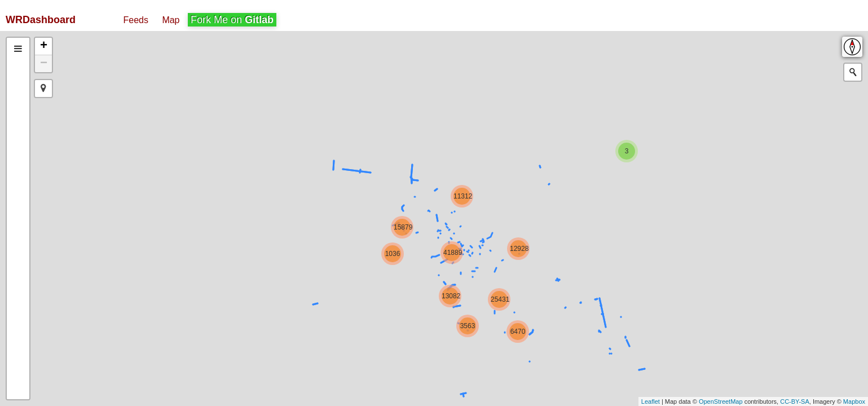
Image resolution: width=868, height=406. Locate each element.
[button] (43, 89)
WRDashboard (41, 20)
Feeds (135, 20)
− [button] (44, 64)
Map (171, 20)
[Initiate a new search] (853, 72)
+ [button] (44, 46)
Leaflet (651, 401)
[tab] (18, 49)
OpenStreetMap (721, 401)
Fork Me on (232, 20)
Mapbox (854, 401)
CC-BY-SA (795, 401)
